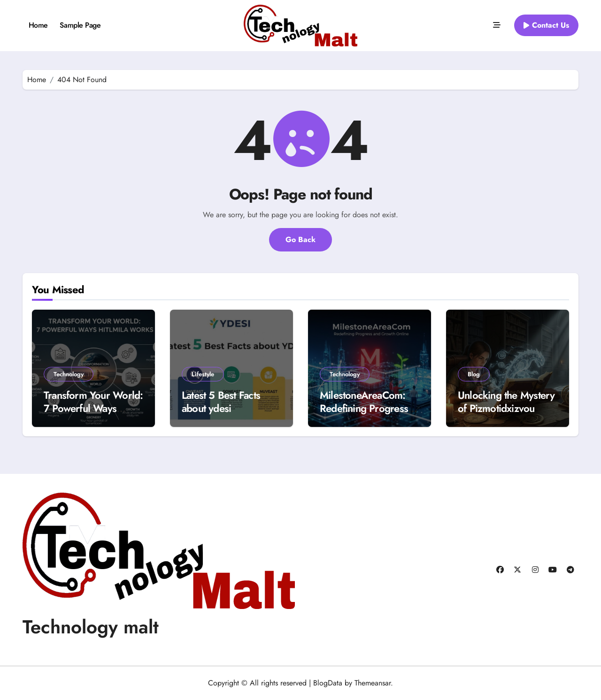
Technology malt (91, 627)
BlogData (328, 683)
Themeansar (373, 683)
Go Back (300, 240)
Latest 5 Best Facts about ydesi (221, 402)
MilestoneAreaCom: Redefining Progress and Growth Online (364, 408)
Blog (474, 374)
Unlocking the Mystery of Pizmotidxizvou (506, 402)
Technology (69, 374)
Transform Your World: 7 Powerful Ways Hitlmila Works (93, 408)
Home (38, 25)
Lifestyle (203, 374)
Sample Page (80, 25)
